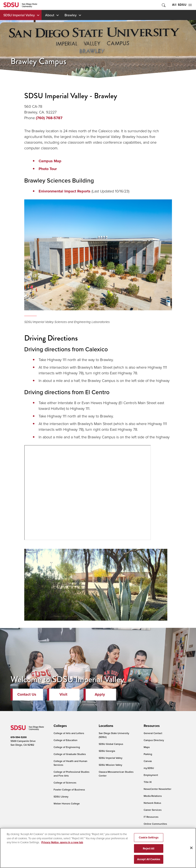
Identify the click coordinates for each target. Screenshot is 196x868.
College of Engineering (67, 747)
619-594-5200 (19, 737)
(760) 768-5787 (49, 118)
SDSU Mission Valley (110, 765)
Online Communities (155, 824)
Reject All (149, 848)
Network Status (152, 803)
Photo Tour (48, 169)
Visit (63, 694)
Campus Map (50, 161)
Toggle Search (163, 5)
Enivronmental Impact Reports (65, 191)
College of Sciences (65, 783)
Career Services (153, 810)
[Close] (191, 848)
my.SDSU (149, 768)
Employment (151, 775)
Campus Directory (154, 740)
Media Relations (153, 796)
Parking (148, 754)
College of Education (66, 740)
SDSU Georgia (107, 751)
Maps (147, 747)
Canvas (148, 761)
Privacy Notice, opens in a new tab (62, 842)
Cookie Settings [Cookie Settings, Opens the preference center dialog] (149, 837)
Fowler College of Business (69, 790)
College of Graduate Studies (70, 754)
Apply (100, 694)
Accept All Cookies (149, 859)
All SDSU (182, 5)
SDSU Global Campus (111, 744)
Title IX (148, 782)
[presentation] (60, 726)
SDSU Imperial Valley (19, 15)
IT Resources (151, 817)
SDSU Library (61, 796)
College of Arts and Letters (69, 733)
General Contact (153, 733)
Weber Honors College (67, 803)
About (50, 15)
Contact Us (27, 694)
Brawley (71, 15)
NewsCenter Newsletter (157, 789)
